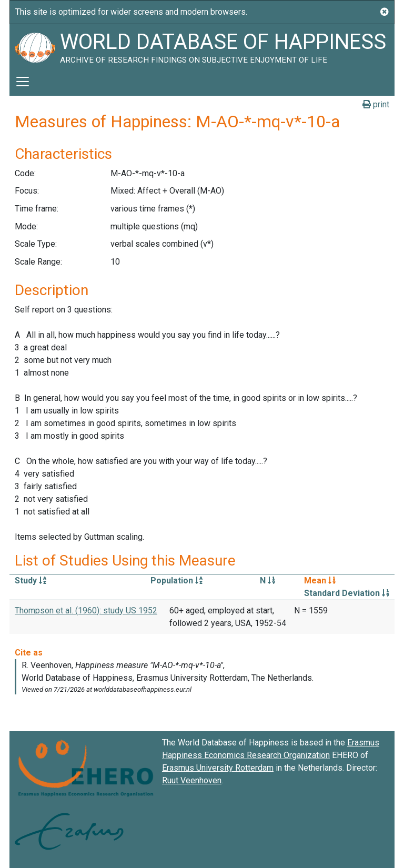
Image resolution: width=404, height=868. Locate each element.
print (376, 104)
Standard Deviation (347, 593)
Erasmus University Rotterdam (218, 768)
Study (31, 581)
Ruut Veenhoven (192, 780)
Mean (320, 581)
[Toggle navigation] (23, 82)
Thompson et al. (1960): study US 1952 (86, 610)
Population (176, 581)
